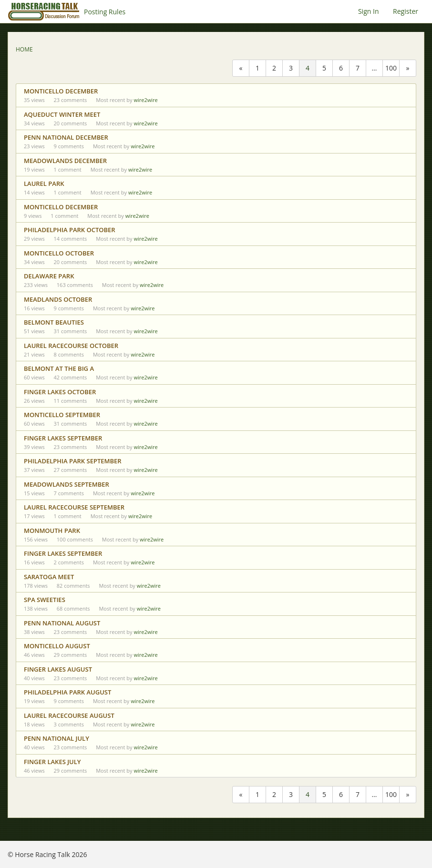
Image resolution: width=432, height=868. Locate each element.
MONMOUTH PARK (52, 531)
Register (406, 11)
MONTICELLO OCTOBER (59, 253)
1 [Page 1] (257, 68)
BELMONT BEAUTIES (54, 322)
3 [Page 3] (291, 68)
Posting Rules (105, 12)
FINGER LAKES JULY (52, 762)
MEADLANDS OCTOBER (58, 299)
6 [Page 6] (341, 68)
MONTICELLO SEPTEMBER (62, 415)
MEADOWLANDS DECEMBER (65, 161)
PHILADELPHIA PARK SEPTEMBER (73, 461)
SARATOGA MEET (49, 577)
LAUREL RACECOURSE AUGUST (69, 715)
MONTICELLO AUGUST (57, 646)
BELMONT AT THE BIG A (59, 368)
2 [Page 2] (274, 68)
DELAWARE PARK (49, 276)
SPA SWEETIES (45, 600)
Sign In (369, 11)
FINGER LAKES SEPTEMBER (63, 438)
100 (391, 68)
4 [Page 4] (308, 68)
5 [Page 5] (324, 68)
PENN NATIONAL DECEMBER (66, 137)
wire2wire (145, 100)
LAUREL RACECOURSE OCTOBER (71, 346)
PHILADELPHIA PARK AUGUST (67, 692)
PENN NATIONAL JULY (57, 738)
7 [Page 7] (358, 68)
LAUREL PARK (44, 184)
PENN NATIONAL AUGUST (62, 623)
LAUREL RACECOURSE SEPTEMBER (74, 507)
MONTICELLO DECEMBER (61, 91)
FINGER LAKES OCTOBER (60, 392)
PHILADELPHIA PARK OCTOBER (70, 230)
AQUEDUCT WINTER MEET (62, 114)
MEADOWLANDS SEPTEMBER (67, 484)
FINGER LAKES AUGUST (58, 669)
